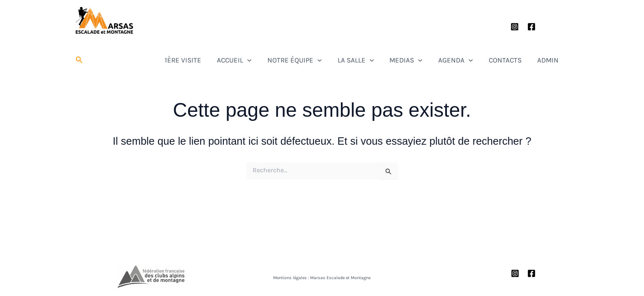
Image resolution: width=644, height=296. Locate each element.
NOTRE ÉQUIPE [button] (334, 60)
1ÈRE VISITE (236, 60)
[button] (79, 60)
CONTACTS (517, 60)
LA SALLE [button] (388, 60)
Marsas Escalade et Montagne (105, 36)
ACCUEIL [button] (281, 60)
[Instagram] (515, 27)
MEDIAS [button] (432, 60)
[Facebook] (531, 27)
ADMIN (554, 60)
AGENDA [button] (475, 60)
